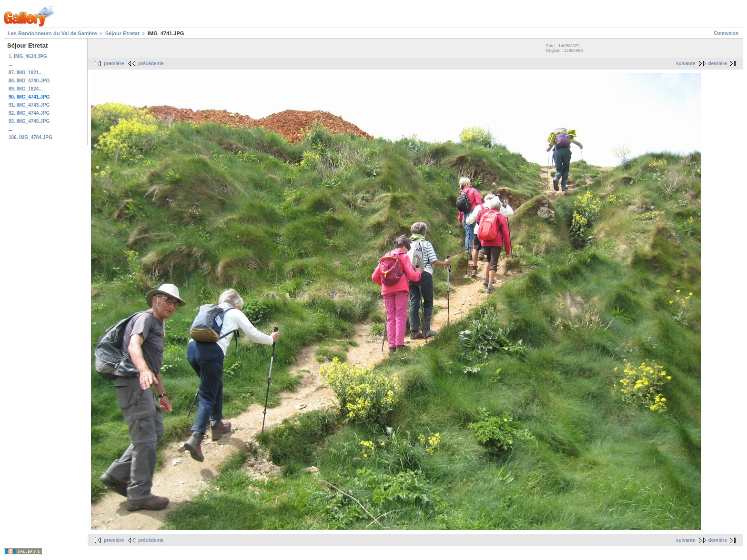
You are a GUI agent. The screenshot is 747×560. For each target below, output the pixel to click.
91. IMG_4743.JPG (29, 105)
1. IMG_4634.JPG (28, 56)
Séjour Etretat (122, 33)
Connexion (726, 33)
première (114, 64)
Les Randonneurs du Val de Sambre (52, 33)
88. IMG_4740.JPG (29, 81)
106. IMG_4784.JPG (30, 137)
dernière (718, 64)
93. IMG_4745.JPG (29, 121)
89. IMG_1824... (26, 89)
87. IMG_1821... (26, 73)
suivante (686, 64)
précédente (151, 64)
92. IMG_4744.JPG (29, 113)
